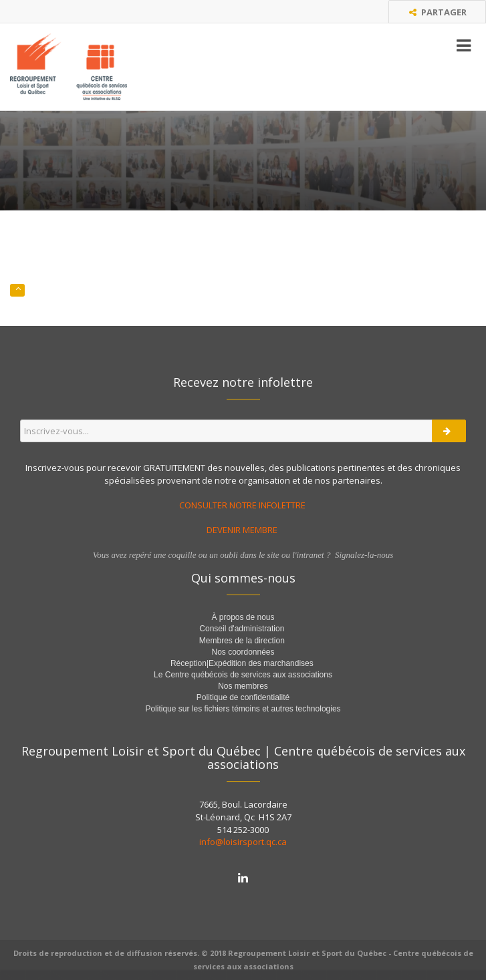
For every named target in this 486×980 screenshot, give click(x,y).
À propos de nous (243, 617)
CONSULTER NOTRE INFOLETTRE (243, 505)
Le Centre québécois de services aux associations (243, 675)
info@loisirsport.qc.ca (243, 842)
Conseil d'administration (242, 629)
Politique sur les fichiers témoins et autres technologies (243, 709)
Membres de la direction (242, 641)
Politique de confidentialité (243, 697)
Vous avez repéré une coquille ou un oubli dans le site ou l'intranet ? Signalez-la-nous (243, 555)
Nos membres (243, 686)
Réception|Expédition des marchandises (243, 663)
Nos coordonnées (243, 652)
